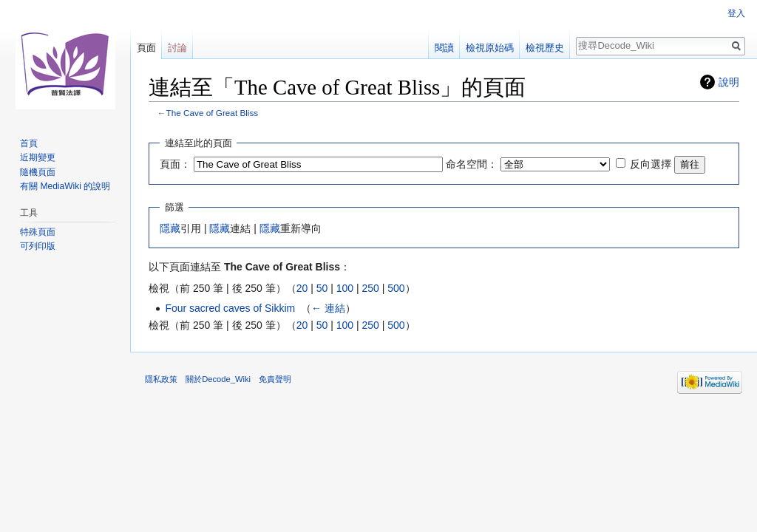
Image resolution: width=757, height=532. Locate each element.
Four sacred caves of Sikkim (230, 308)
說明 (729, 82)
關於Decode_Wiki (218, 379)
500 (396, 288)
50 (322, 288)
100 (345, 288)
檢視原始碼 (490, 48)
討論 (177, 48)
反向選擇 (651, 164)
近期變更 (38, 157)
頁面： (175, 164)
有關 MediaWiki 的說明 (65, 186)
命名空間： (472, 164)
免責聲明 (275, 379)
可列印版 (38, 246)
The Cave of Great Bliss (213, 113)
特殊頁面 (38, 232)
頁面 (146, 48)
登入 (736, 13)
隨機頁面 (38, 172)
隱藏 (170, 228)
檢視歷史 (545, 48)
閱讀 (444, 48)
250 (370, 288)
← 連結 (328, 308)
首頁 (29, 143)
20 (302, 288)
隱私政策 (161, 379)
